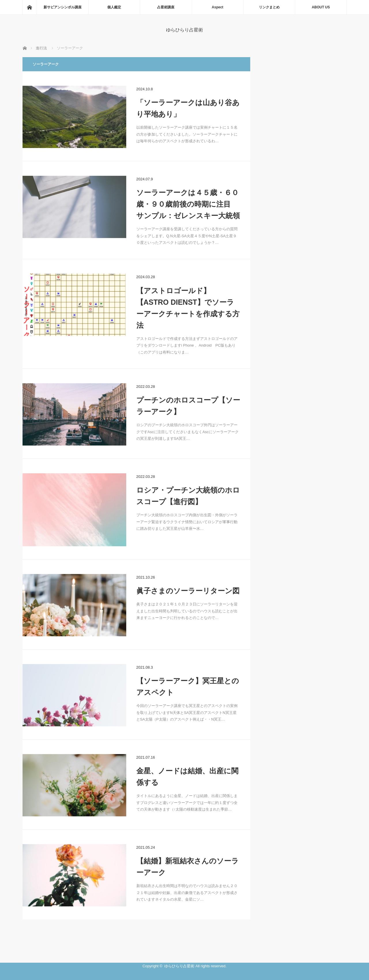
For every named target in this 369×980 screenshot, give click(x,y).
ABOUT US (321, 7)
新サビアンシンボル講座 (63, 7)
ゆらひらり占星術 (184, 30)
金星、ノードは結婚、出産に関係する (187, 777)
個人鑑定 (114, 7)
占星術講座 (166, 7)
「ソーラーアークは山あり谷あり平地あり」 (188, 108)
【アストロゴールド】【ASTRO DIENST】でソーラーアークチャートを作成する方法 (188, 308)
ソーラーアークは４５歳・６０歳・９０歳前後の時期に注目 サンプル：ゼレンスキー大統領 (188, 204)
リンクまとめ (269, 7)
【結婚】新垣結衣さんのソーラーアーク (188, 867)
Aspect (218, 7)
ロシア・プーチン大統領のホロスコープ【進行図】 (188, 496)
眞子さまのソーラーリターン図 (188, 591)
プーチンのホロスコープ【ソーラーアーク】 (188, 406)
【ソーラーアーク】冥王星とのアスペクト (188, 687)
